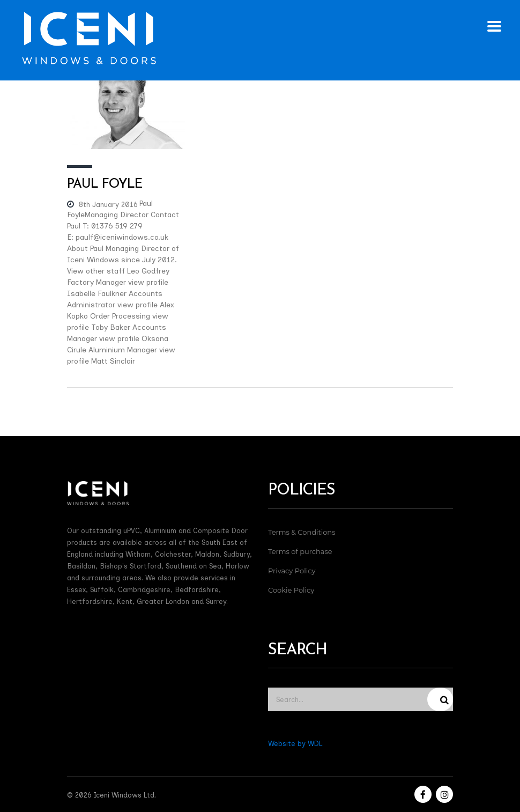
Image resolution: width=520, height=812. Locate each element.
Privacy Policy (292, 571)
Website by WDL (295, 744)
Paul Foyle (105, 184)
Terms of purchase (300, 551)
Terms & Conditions (302, 532)
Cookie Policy (291, 590)
